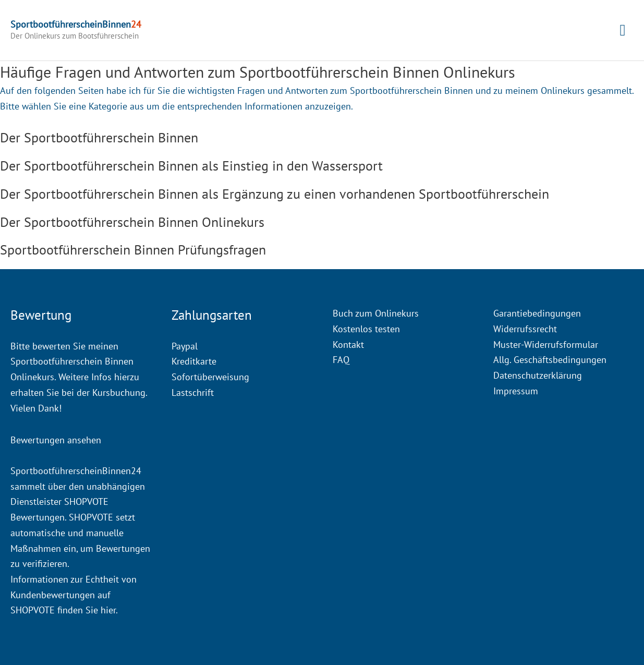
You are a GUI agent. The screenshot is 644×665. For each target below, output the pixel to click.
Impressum (516, 391)
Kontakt (348, 344)
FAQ (341, 360)
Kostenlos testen (366, 329)
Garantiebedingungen (537, 313)
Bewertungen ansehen (56, 440)
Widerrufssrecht (525, 329)
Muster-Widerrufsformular (546, 344)
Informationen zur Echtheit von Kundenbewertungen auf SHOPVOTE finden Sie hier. (74, 595)
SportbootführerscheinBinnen (76, 24)
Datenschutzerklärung (538, 375)
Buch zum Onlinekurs (376, 313)
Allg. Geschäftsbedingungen (550, 360)
